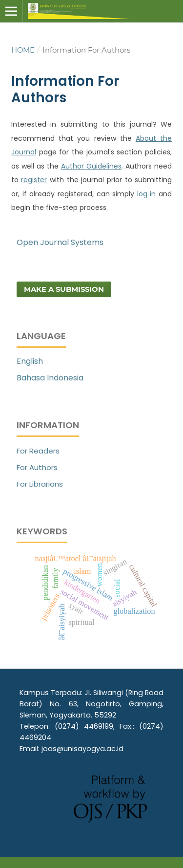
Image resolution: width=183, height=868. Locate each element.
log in (147, 194)
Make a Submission (64, 289)
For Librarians (40, 484)
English (30, 361)
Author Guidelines (91, 166)
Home (23, 50)
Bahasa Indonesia (50, 378)
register (34, 180)
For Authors (37, 467)
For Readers (38, 451)
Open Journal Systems (60, 242)
